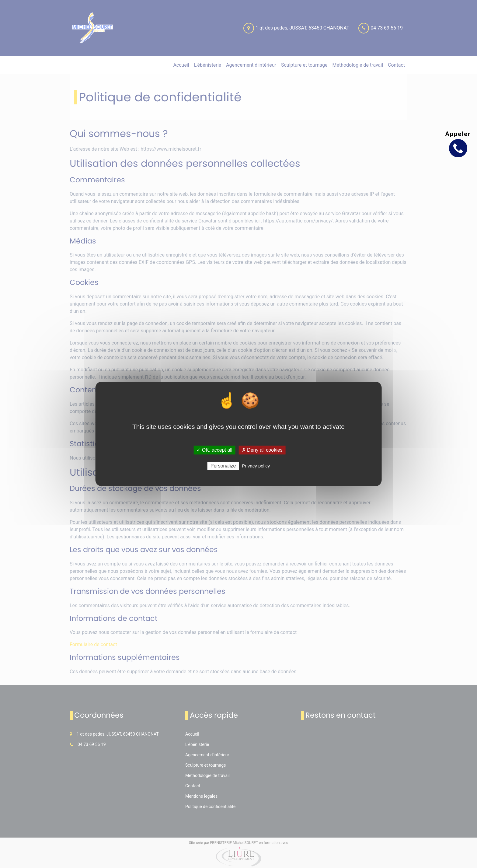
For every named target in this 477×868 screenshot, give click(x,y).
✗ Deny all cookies (262, 450)
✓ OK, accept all (214, 450)
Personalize (223, 466)
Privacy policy (256, 466)
